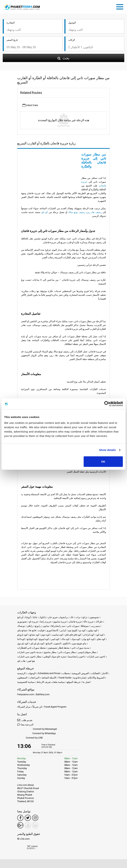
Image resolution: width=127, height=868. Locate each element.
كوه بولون (92, 630)
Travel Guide (65, 678)
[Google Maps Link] (20, 825)
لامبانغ (49, 643)
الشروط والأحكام (96, 678)
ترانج (85, 617)
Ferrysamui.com (26, 694)
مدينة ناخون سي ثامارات (29, 652)
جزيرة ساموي (60, 622)
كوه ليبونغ (44, 639)
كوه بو (82, 630)
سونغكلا (85, 626)
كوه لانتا (21, 639)
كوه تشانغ (34, 635)
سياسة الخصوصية (26, 682)
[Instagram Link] (35, 818)
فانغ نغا (32, 630)
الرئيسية (21, 673)
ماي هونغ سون (79, 643)
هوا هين (31, 661)
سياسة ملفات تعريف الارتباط (51, 682)
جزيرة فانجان (75, 622)
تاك (72, 617)
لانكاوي (66, 643)
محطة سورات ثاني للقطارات (31, 648)
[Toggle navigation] (121, 6)
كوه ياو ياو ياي (37, 643)
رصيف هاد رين (94, 212)
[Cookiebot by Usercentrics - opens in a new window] (107, 404)
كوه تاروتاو (22, 635)
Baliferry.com (43, 694)
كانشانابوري (52, 630)
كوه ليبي (55, 639)
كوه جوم (46, 635)
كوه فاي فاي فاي (73, 635)
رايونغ (38, 626)
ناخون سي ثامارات (96, 657)
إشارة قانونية (80, 678)
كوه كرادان (89, 635)
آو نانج (20, 617)
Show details (107, 450)
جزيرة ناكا (89, 622)
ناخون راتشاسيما (76, 657)
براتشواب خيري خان (58, 617)
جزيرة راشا (46, 622)
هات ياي (21, 661)
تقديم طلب (25, 720)
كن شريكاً (37, 707)
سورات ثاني (73, 626)
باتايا (35, 617)
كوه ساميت (57, 635)
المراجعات (34, 678)
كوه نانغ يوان (88, 639)
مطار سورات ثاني (67, 652)
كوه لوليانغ (32, 639)
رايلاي (30, 626)
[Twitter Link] (28, 818)
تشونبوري (22, 622)
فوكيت (41, 630)
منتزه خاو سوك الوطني (55, 657)
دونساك (21, 626)
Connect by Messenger (37, 729)
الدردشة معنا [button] (25, 724)
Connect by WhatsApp (37, 733)
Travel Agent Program (55, 707)
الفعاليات (95, 673)
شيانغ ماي (22, 630)
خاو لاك (99, 622)
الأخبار (105, 673)
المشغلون (22, 678)
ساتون (46, 626)
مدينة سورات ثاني (80, 648)
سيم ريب (95, 626)
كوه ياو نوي (23, 643)
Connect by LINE (30, 738)
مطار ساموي (50, 652)
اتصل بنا (87, 682)
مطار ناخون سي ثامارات (29, 657)
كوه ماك (65, 639)
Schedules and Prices (49, 673)
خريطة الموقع (74, 682)
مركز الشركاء (24, 707)
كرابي (63, 630)
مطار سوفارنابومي (87, 652)
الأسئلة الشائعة (49, 678)
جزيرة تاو (34, 622)
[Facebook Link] (20, 818)
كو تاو (45, 212)
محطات (66, 673)
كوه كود (100, 635)
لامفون (57, 643)
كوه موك (76, 639)
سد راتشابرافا (58, 626)
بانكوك (43, 617)
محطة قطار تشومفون (59, 648)
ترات (78, 617)
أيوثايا (28, 617)
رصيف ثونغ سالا (77, 212)
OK (103, 461)
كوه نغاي (101, 639)
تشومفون (94, 617)
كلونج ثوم (73, 630)
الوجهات (32, 673)
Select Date (30, 105)
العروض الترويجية (80, 673)
